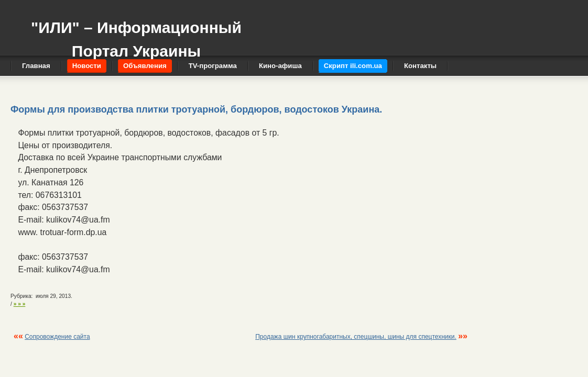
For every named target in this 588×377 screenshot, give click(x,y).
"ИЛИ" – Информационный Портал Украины (136, 34)
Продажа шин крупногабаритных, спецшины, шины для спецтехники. (356, 337)
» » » (20, 304)
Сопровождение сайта (57, 337)
